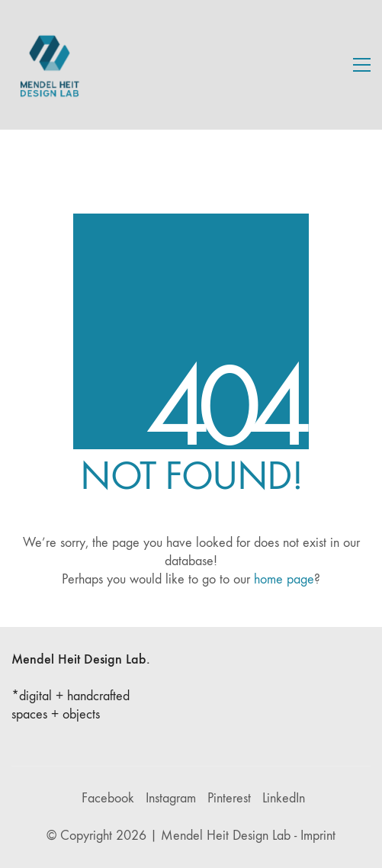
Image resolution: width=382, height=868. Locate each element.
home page (284, 579)
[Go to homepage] (50, 65)
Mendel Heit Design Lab (226, 836)
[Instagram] (171, 799)
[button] (362, 65)
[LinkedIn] (284, 799)
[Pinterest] (229, 799)
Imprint (318, 836)
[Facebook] (108, 799)
